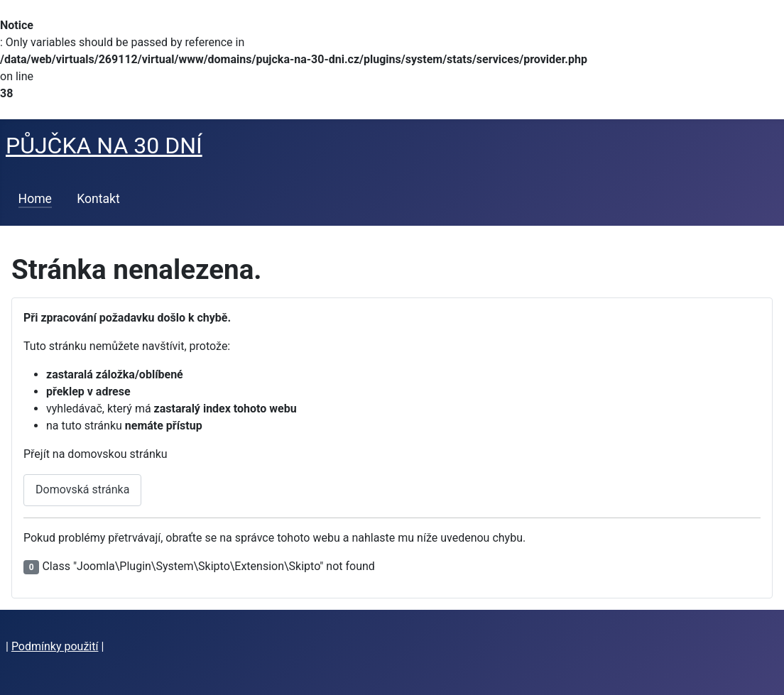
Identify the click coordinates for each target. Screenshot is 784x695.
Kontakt (98, 199)
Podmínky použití (55, 646)
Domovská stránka (82, 489)
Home (35, 199)
